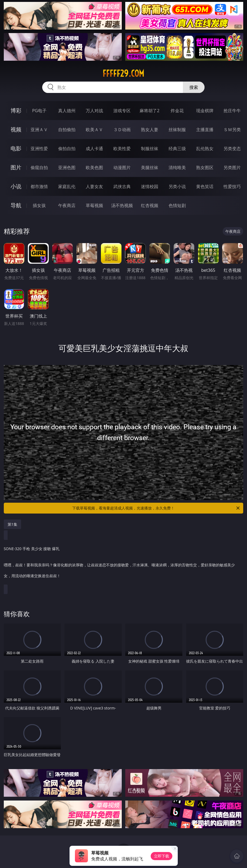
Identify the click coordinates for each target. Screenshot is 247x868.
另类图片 (232, 167)
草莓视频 (94, 205)
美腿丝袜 (150, 167)
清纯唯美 (177, 167)
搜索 (194, 87)
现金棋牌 (205, 111)
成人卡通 (94, 149)
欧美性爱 (122, 149)
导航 (16, 205)
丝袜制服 (177, 130)
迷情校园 (150, 186)
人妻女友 (94, 186)
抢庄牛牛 (232, 111)
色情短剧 (177, 205)
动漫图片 (122, 167)
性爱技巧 (232, 186)
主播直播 (205, 130)
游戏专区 (122, 111)
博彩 (16, 110)
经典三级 (177, 149)
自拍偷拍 (67, 130)
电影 (16, 148)
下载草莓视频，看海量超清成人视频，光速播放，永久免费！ (156, 508)
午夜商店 (67, 205)
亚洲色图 (67, 167)
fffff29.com (123, 73)
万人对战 (94, 111)
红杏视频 (150, 205)
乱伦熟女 (205, 149)
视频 (16, 129)
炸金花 (177, 111)
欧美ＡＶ (94, 130)
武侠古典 (122, 186)
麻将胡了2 (149, 111)
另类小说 (177, 186)
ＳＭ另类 (232, 130)
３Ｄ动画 (122, 130)
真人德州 (67, 111)
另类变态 (232, 149)
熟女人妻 (150, 130)
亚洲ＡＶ (39, 130)
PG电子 (39, 111)
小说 (16, 186)
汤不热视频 (122, 205)
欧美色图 (94, 167)
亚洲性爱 (39, 149)
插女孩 (39, 205)
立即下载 (162, 856)
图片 (16, 167)
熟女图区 (205, 167)
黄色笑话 (205, 186)
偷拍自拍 (67, 149)
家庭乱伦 (67, 186)
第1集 (12, 524)
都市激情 (39, 186)
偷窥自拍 (39, 167)
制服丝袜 (150, 149)
